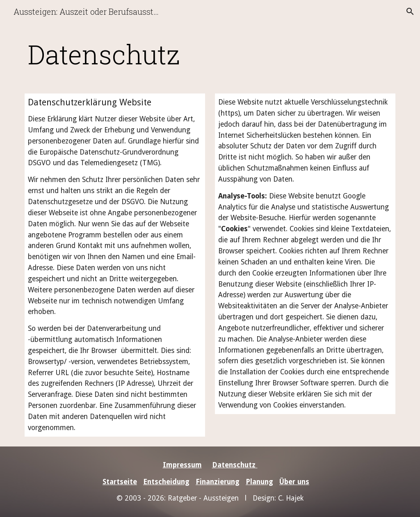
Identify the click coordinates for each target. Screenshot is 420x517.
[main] (178, 54)
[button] (410, 11)
